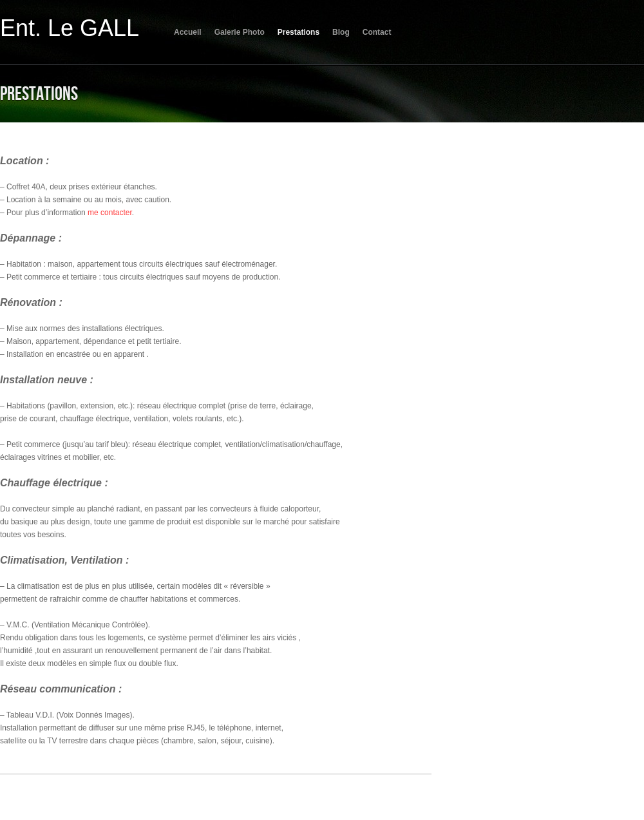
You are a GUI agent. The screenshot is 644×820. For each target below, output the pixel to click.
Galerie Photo (240, 32)
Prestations (298, 32)
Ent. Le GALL (70, 28)
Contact (377, 32)
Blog (341, 32)
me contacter (110, 213)
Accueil (188, 32)
